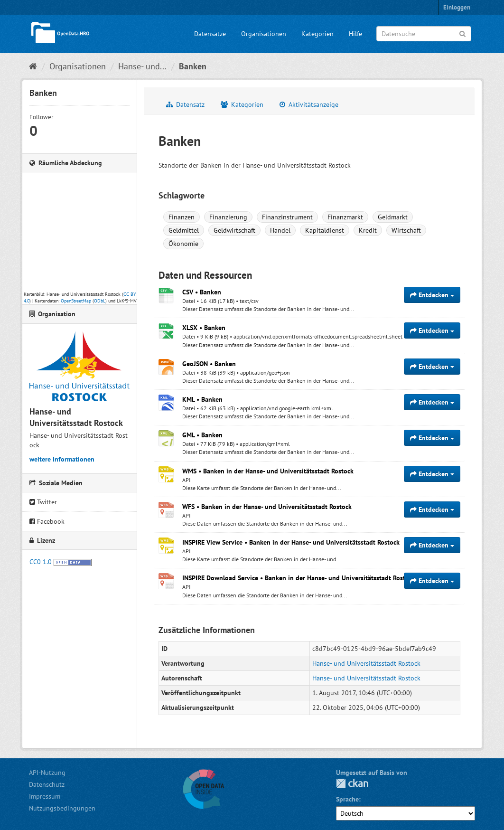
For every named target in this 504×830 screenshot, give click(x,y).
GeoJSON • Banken (209, 364)
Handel (280, 230)
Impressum (45, 796)
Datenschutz (47, 784)
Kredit (368, 230)
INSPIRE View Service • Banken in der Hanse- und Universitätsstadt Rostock (291, 542)
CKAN (352, 783)
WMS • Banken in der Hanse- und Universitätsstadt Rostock (268, 471)
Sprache (347, 799)
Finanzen (182, 217)
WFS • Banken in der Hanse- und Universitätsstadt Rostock (267, 507)
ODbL (100, 301)
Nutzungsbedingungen (62, 808)
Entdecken (432, 295)
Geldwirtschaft (234, 230)
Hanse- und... (142, 66)
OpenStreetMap (76, 301)
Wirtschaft (406, 230)
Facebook (47, 521)
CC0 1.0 (41, 562)
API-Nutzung (47, 773)
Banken (193, 66)
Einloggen (457, 7)
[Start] (33, 66)
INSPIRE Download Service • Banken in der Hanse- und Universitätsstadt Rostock (299, 578)
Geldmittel (184, 230)
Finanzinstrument (287, 217)
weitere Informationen (62, 459)
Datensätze (210, 34)
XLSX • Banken (204, 328)
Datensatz (185, 104)
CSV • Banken (202, 292)
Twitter (43, 502)
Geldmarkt (393, 217)
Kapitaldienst (325, 230)
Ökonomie (183, 244)
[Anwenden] (462, 33)
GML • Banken (202, 435)
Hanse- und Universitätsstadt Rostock (366, 663)
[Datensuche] (424, 34)
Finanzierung (228, 217)
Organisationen (264, 34)
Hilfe (355, 34)
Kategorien (317, 34)
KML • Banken (202, 399)
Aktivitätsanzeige (309, 104)
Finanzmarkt (345, 217)
